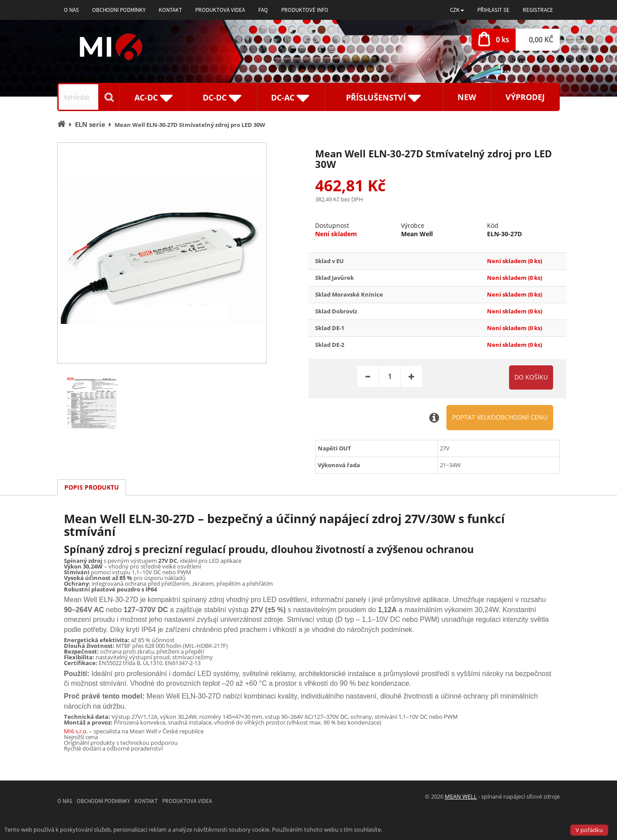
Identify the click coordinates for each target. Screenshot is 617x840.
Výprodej (525, 97)
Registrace (538, 10)
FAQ (263, 10)
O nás (71, 10)
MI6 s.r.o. (76, 731)
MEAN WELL (461, 796)
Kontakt (170, 10)
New (467, 97)
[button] (457, 10)
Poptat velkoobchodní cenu (500, 417)
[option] (162, 253)
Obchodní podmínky (119, 10)
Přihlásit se (493, 10)
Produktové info (305, 10)
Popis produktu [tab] (92, 487)
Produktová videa (220, 10)
